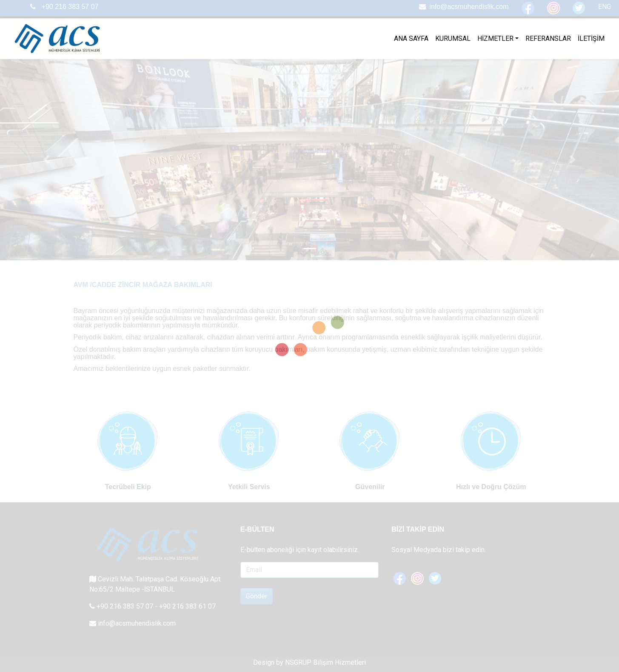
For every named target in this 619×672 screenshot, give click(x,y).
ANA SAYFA (411, 38)
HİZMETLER (495, 38)
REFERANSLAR (548, 38)
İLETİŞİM (591, 38)
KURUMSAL (453, 38)
